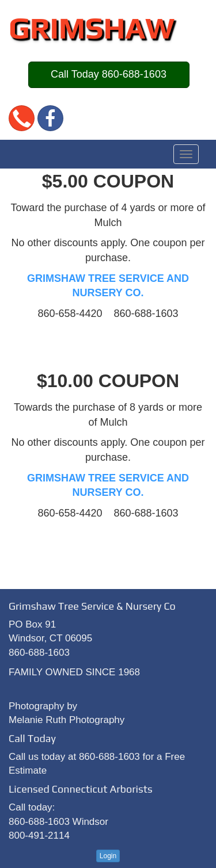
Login (108, 856)
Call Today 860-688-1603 (109, 74)
